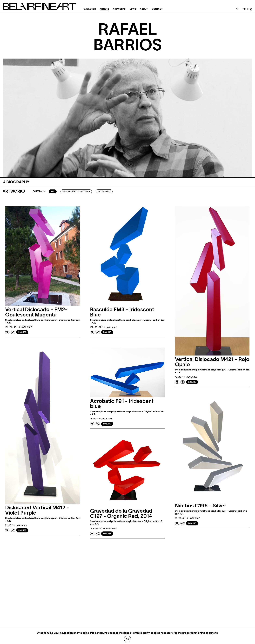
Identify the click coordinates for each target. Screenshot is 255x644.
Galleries (90, 9)
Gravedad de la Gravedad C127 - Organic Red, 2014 (121, 514)
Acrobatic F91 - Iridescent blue (122, 404)
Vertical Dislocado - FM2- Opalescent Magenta (36, 312)
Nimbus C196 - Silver (201, 506)
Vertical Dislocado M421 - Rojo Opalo (212, 362)
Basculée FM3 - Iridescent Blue (122, 312)
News (133, 9)
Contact (157, 9)
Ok (128, 639)
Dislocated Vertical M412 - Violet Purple (37, 510)
